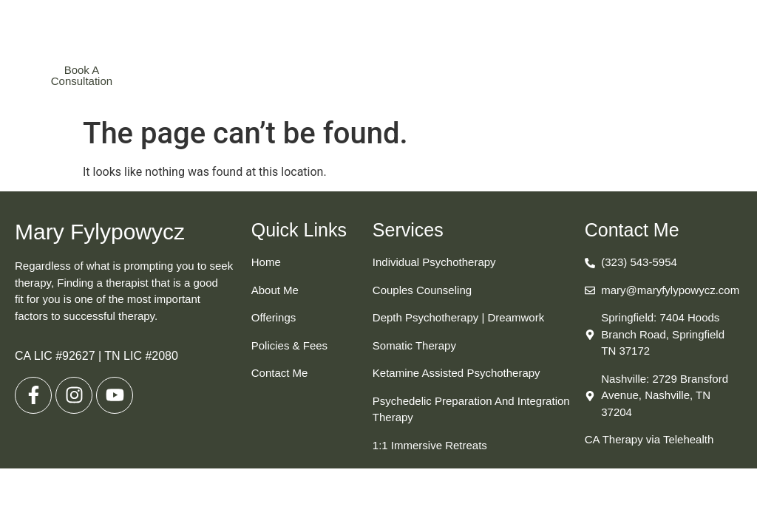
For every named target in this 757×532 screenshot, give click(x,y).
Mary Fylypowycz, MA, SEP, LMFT (377, 31)
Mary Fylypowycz (100, 232)
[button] (576, 75)
